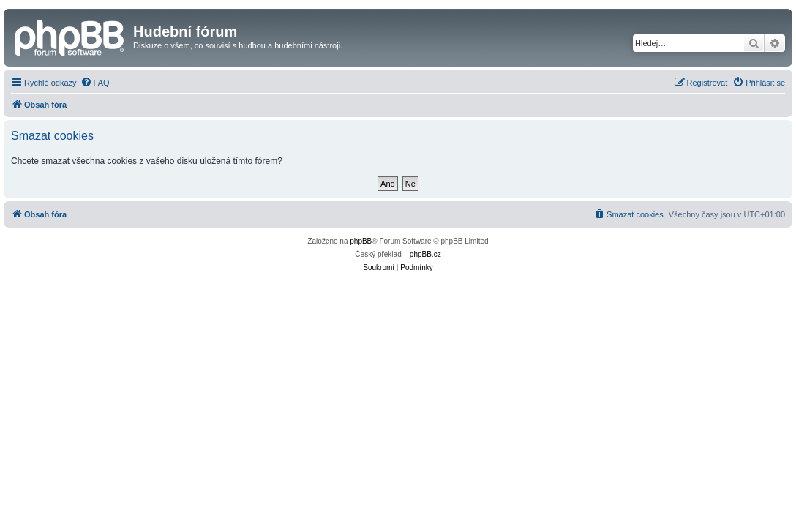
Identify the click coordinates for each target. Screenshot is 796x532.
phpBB (361, 241)
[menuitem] (95, 83)
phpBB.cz (425, 254)
